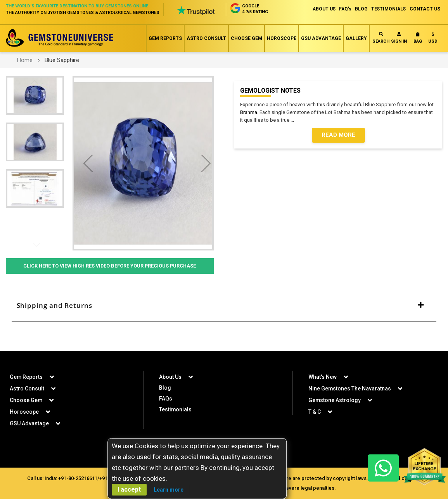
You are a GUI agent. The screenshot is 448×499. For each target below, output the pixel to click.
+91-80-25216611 (77, 478)
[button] (433, 39)
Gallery (356, 38)
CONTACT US (425, 9)
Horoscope (282, 38)
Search (381, 38)
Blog (165, 387)
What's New (323, 376)
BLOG (360, 9)
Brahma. (249, 112)
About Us (170, 376)
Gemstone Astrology (335, 400)
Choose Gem (246, 38)
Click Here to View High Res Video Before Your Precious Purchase (110, 266)
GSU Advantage (321, 38)
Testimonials (176, 409)
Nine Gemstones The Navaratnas (350, 388)
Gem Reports (165, 38)
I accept (129, 490)
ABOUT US (321, 9)
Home (25, 60)
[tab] (224, 306)
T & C (315, 411)
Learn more (169, 490)
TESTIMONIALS (388, 9)
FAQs (166, 398)
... (293, 120)
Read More (338, 135)
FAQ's (343, 9)
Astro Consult (206, 38)
